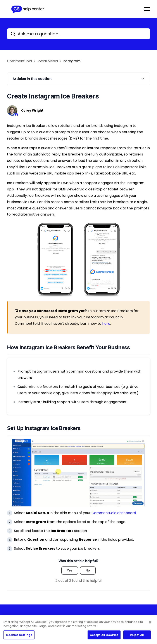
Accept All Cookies (104, 636)
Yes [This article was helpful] (70, 570)
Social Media (47, 61)
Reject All (137, 636)
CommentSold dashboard (114, 513)
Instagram (72, 61)
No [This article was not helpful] (88, 570)
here (106, 324)
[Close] (150, 624)
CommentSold (19, 61)
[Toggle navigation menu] (147, 9)
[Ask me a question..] (78, 34)
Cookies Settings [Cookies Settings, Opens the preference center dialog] (19, 636)
